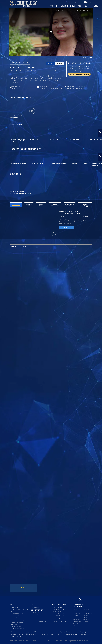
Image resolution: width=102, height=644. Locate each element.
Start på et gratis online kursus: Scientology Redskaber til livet (76, 87)
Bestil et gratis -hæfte (51, 87)
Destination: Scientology (18, 616)
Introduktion (36, 613)
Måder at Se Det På (38, 615)
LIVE (57, 6)
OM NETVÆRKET (37, 610)
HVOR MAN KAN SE (59, 605)
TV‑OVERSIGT (64, 6)
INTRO (52, 6)
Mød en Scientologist (17, 618)
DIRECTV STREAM (59, 609)
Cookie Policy (59, 640)
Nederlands (44, 634)
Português (60, 634)
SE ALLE (24, 588)
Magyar (14, 634)
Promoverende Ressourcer (39, 621)
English (14, 632)
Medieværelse (36, 617)
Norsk (52, 634)
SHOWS (72, 6)
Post (59, 64)
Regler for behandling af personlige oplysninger (77, 640)
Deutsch (28, 632)
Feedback (35, 619)
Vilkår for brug (50, 640)
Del (50, 64)
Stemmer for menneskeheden (20, 620)
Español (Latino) (52, 632)
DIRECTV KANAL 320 (60, 607)
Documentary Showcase (19, 628)
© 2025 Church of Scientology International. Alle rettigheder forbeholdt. (24, 641)
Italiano (21, 634)
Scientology (76, 609)
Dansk (21, 632)
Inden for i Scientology (18, 614)
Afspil (67, 228)
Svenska (83, 634)
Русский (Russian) (72, 634)
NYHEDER (80, 6)
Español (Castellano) (67, 632)
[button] (100, 133)
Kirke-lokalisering (88, 613)
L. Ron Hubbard (77, 613)
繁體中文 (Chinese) (17, 636)
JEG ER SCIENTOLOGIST (20, 62)
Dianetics (76, 616)
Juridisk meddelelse (67, 642)
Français (29, 636)
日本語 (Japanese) (32, 634)
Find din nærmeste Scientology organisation (22, 87)
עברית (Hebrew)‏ (81, 632)
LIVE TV (34, 605)
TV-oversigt (36, 607)
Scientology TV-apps (60, 618)
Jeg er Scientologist (17, 626)
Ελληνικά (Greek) (39, 632)
